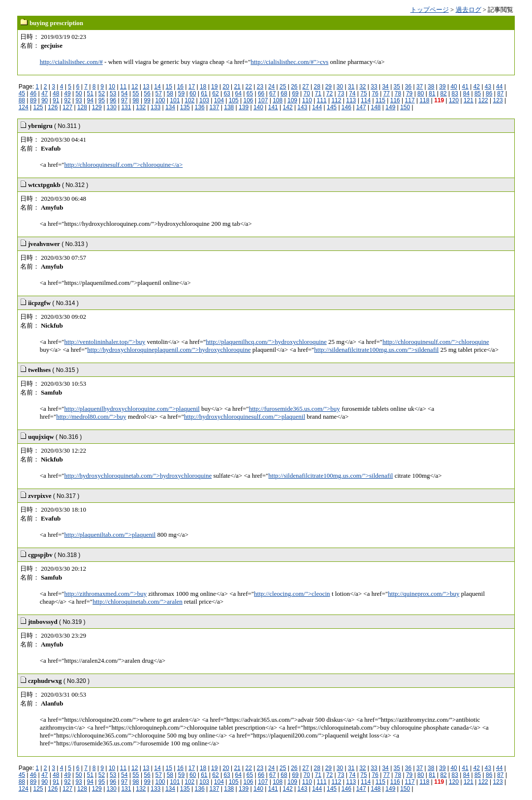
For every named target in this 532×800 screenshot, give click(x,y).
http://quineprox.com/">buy (423, 594)
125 (38, 107)
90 (45, 100)
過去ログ (469, 10)
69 (295, 93)
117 (410, 100)
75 (363, 93)
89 (33, 100)
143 (302, 107)
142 (288, 107)
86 (489, 93)
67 (272, 93)
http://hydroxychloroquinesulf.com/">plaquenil (245, 416)
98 (136, 100)
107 (263, 100)
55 (136, 93)
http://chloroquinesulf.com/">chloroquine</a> (124, 165)
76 (375, 93)
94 (90, 100)
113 (351, 100)
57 (159, 93)
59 (181, 93)
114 (366, 100)
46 (33, 93)
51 (90, 93)
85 (478, 93)
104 (219, 100)
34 (385, 87)
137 (214, 107)
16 (180, 87)
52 (102, 93)
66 (261, 93)
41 (465, 87)
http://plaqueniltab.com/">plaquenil (110, 535)
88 (22, 100)
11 (123, 87)
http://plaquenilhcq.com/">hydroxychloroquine (266, 342)
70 (307, 93)
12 (135, 87)
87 (500, 93)
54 (124, 93)
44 (499, 87)
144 (317, 107)
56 (147, 93)
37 (420, 87)
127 (67, 107)
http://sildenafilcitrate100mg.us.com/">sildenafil (376, 350)
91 (56, 100)
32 (362, 87)
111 (322, 100)
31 (351, 87)
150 (405, 107)
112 (336, 100)
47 (45, 93)
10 (112, 87)
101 (175, 100)
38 (431, 87)
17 (192, 87)
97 (124, 100)
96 (113, 100)
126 (53, 107)
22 (249, 87)
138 (229, 107)
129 (97, 107)
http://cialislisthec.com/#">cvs (289, 62)
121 (469, 100)
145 (332, 107)
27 (305, 87)
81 (432, 93)
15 (169, 87)
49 (67, 93)
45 (22, 93)
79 (409, 93)
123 (498, 100)
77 (387, 93)
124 (24, 107)
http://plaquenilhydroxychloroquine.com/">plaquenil (132, 409)
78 (398, 93)
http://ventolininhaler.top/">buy (105, 342)
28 (317, 87)
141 (273, 107)
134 (170, 107)
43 (488, 87)
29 (329, 87)
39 (442, 87)
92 (67, 100)
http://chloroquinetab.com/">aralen (138, 601)
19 (214, 87)
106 (248, 100)
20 (226, 87)
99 (147, 100)
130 (112, 107)
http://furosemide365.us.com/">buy (295, 409)
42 (477, 87)
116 (395, 100)
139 (244, 107)
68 (284, 93)
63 (227, 93)
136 (200, 107)
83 (455, 93)
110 (307, 100)
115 (380, 100)
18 (203, 87)
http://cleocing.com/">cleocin (292, 594)
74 (352, 93)
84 (466, 93)
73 (341, 93)
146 (346, 107)
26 (294, 87)
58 (170, 93)
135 (185, 107)
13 (146, 87)
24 (271, 87)
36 (408, 87)
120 (454, 100)
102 (189, 100)
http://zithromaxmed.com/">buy (106, 594)
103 (204, 100)
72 (329, 93)
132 (141, 107)
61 (204, 93)
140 (258, 107)
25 (283, 87)
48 (56, 93)
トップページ (430, 10)
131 (126, 107)
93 (78, 100)
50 (78, 93)
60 (193, 93)
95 (102, 100)
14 (157, 87)
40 (454, 87)
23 (260, 87)
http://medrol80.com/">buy (91, 416)
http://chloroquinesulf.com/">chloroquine (436, 342)
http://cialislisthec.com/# (71, 62)
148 (376, 107)
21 (237, 87)
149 (390, 107)
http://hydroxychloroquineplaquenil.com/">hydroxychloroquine (169, 350)
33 (374, 87)
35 (397, 87)
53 (113, 93)
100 (160, 100)
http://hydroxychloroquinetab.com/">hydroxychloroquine (138, 476)
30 (340, 87)
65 (250, 93)
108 (278, 100)
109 (292, 100)
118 (424, 100)
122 (483, 100)
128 (82, 107)
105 (234, 100)
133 (156, 107)
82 (443, 93)
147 (361, 107)
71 (318, 93)
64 (238, 93)
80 (421, 93)
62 (215, 93)
